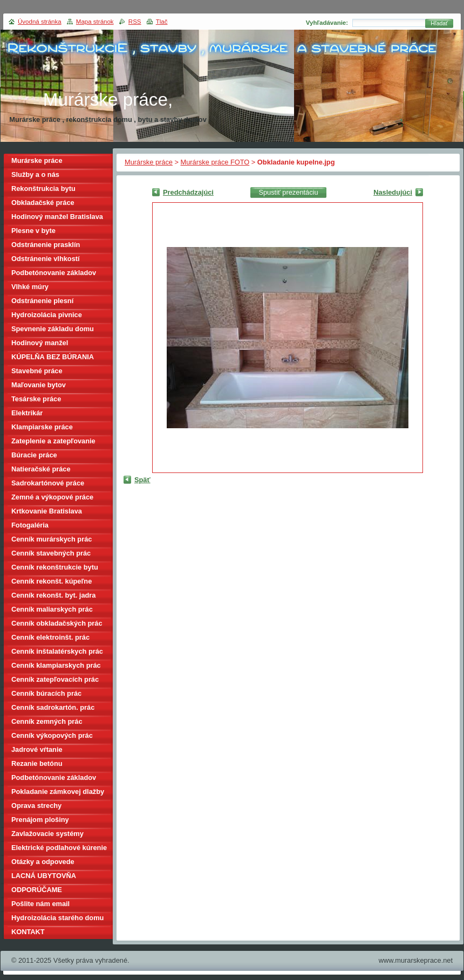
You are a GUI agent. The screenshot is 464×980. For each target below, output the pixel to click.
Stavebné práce (37, 371)
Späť (142, 480)
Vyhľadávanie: (327, 23)
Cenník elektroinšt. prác (50, 637)
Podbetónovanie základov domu (54, 779)
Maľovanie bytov (39, 385)
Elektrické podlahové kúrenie (59, 848)
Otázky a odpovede (43, 862)
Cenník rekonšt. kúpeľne (52, 581)
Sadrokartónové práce (48, 483)
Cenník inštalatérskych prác (57, 651)
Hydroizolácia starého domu (57, 918)
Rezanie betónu (37, 763)
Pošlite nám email (40, 904)
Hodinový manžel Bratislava (57, 217)
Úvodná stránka (40, 22)
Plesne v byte (33, 231)
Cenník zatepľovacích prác (55, 679)
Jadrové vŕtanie (37, 749)
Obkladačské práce (43, 203)
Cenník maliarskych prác (52, 609)
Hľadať (439, 23)
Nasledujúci (393, 192)
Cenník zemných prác (47, 721)
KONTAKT (28, 932)
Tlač (162, 22)
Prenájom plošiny (40, 820)
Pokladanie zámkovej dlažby (58, 791)
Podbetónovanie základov (54, 273)
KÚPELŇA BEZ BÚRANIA (53, 357)
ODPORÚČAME (37, 890)
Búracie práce (34, 455)
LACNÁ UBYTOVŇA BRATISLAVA (44, 877)
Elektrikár (27, 413)
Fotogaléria (30, 525)
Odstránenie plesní (42, 301)
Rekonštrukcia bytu (43, 189)
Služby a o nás (35, 174)
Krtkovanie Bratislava (47, 511)
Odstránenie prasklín (46, 245)
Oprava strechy (36, 806)
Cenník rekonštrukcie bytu (55, 567)
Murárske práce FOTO (215, 162)
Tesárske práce (36, 399)
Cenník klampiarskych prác (56, 665)
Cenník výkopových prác (52, 735)
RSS (135, 22)
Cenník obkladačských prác (57, 623)
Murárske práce (149, 162)
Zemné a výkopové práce (52, 497)
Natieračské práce (41, 469)
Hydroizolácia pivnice (47, 315)
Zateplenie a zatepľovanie (53, 441)
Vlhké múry (30, 287)
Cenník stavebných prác (51, 553)
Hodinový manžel (40, 343)
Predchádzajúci (188, 192)
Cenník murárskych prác (52, 539)
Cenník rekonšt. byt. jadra (53, 595)
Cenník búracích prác (46, 693)
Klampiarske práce (42, 427)
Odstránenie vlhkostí (46, 259)
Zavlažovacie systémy (47, 834)
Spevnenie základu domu (53, 329)
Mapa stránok (95, 22)
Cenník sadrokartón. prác (53, 707)
